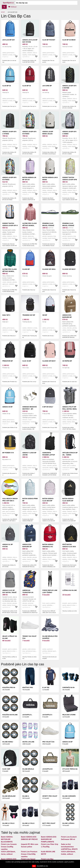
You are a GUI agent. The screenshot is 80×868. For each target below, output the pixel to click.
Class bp (26, 269)
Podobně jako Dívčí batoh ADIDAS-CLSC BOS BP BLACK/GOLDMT (69, 567)
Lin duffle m (47, 769)
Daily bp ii (6, 315)
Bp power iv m (8, 453)
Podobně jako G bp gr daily (50, 427)
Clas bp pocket (49, 40)
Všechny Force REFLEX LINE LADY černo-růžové (49, 612)
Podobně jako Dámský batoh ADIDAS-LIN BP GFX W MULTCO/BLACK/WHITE (10, 246)
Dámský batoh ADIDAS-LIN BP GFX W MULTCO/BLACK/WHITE (11, 225)
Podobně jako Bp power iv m (10, 474)
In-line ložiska (68, 823)
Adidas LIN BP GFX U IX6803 (69, 133)
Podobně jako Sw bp (48, 336)
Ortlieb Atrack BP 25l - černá (70, 454)
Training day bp (29, 315)
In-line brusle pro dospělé (50, 637)
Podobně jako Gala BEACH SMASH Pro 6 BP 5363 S (10, 520)
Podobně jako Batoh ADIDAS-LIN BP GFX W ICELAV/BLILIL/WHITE (29, 200)
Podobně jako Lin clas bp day (9, 61)
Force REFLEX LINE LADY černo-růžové (50, 592)
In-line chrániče (69, 796)
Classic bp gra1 (49, 269)
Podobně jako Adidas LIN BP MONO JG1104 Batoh (49, 153)
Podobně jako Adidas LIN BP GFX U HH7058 (69, 107)
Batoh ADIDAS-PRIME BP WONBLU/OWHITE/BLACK (32, 501)
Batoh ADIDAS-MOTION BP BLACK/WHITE (7, 839)
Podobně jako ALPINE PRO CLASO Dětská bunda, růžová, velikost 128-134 (30, 246)
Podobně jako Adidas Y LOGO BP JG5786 (29, 474)
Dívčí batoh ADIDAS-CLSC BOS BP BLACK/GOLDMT (70, 547)
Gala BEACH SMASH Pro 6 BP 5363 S (10, 500)
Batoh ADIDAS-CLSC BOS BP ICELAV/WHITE (48, 501)
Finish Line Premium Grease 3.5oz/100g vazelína (29, 854)
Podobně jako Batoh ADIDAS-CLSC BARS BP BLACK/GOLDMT (69, 521)
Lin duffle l (27, 715)
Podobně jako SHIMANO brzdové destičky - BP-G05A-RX (29, 429)
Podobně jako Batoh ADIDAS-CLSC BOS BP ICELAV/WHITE (49, 521)
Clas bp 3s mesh (69, 40)
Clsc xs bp (27, 361)
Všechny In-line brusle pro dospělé (50, 658)
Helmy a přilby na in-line (10, 637)
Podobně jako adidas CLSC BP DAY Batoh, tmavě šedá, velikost (10, 613)
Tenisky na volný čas (29, 637)
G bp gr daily (48, 407)
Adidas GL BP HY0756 (8, 546)
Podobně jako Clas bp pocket (48, 61)
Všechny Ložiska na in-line (70, 611)
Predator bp (8, 361)
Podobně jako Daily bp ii (9, 336)
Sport (3, 12)
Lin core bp (47, 86)
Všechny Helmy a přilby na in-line (10, 658)
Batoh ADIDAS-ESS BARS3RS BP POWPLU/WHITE (49, 839)
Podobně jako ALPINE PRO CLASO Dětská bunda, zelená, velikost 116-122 (10, 292)
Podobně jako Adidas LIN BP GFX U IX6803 (69, 153)
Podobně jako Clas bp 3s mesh (69, 61)
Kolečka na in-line (10, 715)
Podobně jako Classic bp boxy (69, 291)
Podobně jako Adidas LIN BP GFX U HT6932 (9, 153)
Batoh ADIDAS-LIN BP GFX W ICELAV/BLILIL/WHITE (30, 180)
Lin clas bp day (9, 40)
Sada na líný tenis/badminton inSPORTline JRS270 (69, 847)
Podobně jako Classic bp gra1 (49, 291)
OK (34, 866)
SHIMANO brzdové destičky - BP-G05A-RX (30, 409)
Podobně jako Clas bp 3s (9, 106)
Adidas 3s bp (7, 407)
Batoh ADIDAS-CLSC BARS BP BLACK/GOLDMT (68, 501)
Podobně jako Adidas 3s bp (10, 427)
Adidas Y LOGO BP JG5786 (29, 454)
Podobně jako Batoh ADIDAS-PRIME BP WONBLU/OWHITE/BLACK (30, 521)
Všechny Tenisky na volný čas (29, 658)
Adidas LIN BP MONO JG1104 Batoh (48, 134)
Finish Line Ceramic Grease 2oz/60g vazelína (9, 847)
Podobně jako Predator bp (9, 382)
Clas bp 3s (7, 86)
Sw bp (45, 315)
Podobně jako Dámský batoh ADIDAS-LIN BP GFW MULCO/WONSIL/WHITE (70, 200)
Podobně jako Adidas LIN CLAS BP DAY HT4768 (29, 61)
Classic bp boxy (69, 269)
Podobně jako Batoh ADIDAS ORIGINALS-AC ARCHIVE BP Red (49, 567)
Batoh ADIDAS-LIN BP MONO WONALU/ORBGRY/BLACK (52, 180)
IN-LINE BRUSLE (28, 769)
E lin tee (46, 687)
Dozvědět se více (42, 866)
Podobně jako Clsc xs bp (29, 382)
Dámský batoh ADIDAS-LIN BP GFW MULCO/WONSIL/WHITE (71, 180)
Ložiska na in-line (70, 590)
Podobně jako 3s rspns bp (70, 382)
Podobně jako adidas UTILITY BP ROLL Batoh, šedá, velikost (69, 429)
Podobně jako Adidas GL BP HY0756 (9, 566)
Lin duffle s (47, 715)
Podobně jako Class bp (29, 290)
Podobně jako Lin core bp (49, 106)
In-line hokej (8, 742)
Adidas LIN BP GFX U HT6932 (9, 133)
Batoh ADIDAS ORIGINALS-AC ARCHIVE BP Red (49, 547)
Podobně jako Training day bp (30, 337)
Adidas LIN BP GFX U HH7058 (69, 87)
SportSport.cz (8, 3)
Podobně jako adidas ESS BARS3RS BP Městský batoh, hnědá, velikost (69, 337)
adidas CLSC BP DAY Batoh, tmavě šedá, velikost (9, 592)
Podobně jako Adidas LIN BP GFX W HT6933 (29, 153)
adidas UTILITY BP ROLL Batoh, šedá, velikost (70, 409)
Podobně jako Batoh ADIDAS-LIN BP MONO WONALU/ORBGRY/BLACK (50, 200)
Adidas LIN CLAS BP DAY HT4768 (30, 41)
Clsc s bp (6, 769)
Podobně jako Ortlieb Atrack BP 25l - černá (70, 474)
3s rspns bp (67, 361)
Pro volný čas (48, 742)
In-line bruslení (9, 796)
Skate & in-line (28, 742)
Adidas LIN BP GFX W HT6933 (29, 133)
